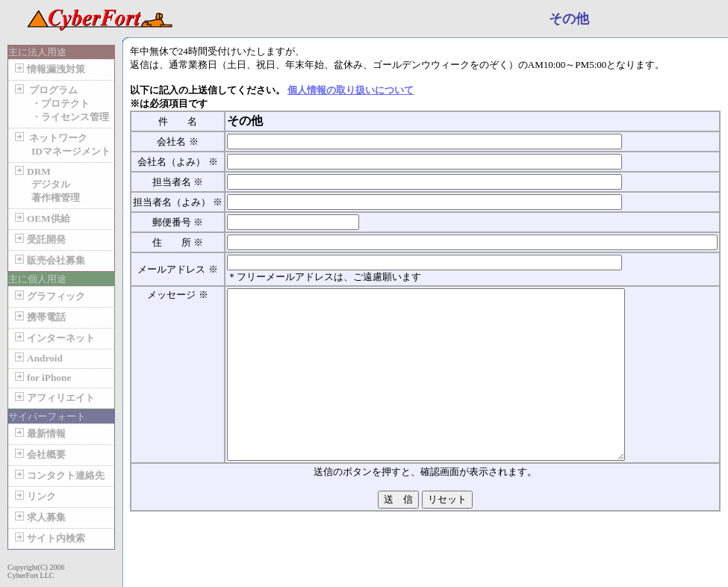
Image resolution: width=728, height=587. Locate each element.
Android (37, 358)
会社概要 (39, 454)
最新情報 (39, 434)
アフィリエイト (53, 398)
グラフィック (49, 296)
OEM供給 (41, 218)
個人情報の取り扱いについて (351, 90)
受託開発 (39, 239)
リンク (34, 496)
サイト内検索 (49, 538)
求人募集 (39, 517)
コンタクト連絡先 (58, 475)
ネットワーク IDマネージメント (61, 145)
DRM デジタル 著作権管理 (46, 184)
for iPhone (41, 378)
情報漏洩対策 (49, 69)
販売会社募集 (49, 260)
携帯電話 (39, 317)
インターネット (53, 338)
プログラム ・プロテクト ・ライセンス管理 (60, 103)
